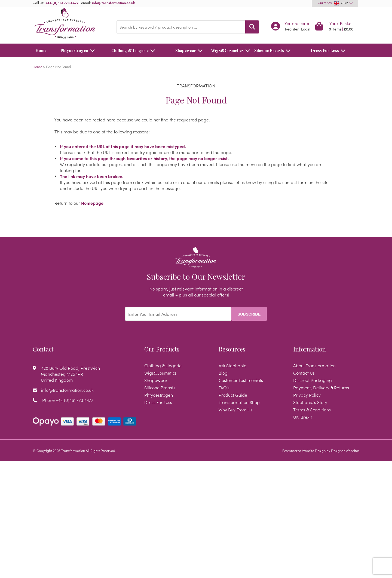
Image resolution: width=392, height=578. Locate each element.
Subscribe (249, 314)
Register (292, 29)
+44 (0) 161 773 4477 (62, 2)
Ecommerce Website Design (304, 450)
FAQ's (224, 387)
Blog (223, 373)
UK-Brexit (303, 417)
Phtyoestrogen (79, 50)
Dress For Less (330, 50)
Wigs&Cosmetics (228, 50)
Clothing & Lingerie (135, 50)
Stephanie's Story (310, 402)
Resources (232, 349)
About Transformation (314, 365)
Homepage (92, 203)
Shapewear (190, 50)
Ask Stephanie (232, 365)
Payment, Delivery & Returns (321, 387)
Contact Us (304, 373)
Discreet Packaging (313, 380)
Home (41, 50)
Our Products (162, 349)
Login (306, 29)
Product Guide (233, 395)
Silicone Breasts (274, 50)
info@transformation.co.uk (114, 2)
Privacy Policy (307, 395)
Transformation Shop (239, 402)
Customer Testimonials (241, 380)
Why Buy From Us (235, 409)
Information (310, 349)
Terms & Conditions (312, 409)
